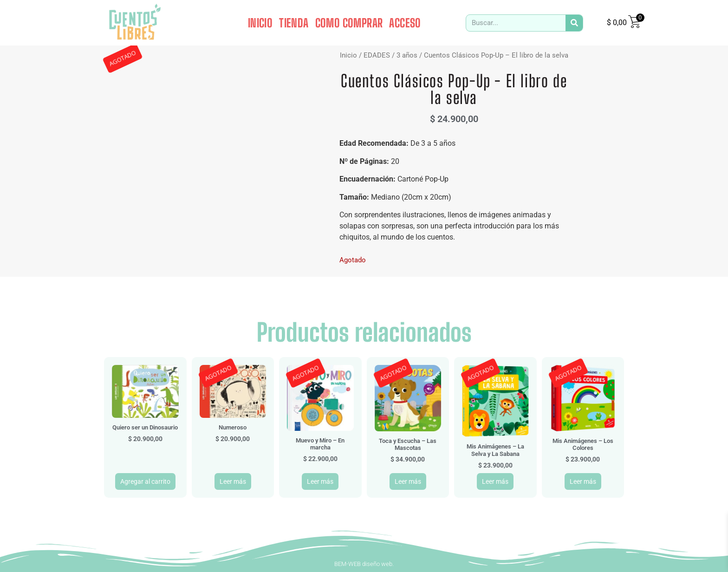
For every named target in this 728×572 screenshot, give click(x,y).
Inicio (348, 55)
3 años (407, 55)
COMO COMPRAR (349, 23)
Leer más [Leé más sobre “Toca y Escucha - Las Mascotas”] (408, 481)
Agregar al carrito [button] (145, 481)
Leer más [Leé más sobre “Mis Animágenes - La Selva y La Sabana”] (495, 481)
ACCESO (405, 23)
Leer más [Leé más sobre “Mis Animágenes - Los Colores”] (583, 481)
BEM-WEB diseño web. (364, 564)
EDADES (377, 55)
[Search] (574, 23)
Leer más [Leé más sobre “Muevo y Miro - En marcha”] (320, 481)
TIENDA (294, 23)
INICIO (260, 23)
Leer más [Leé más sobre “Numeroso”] (233, 481)
